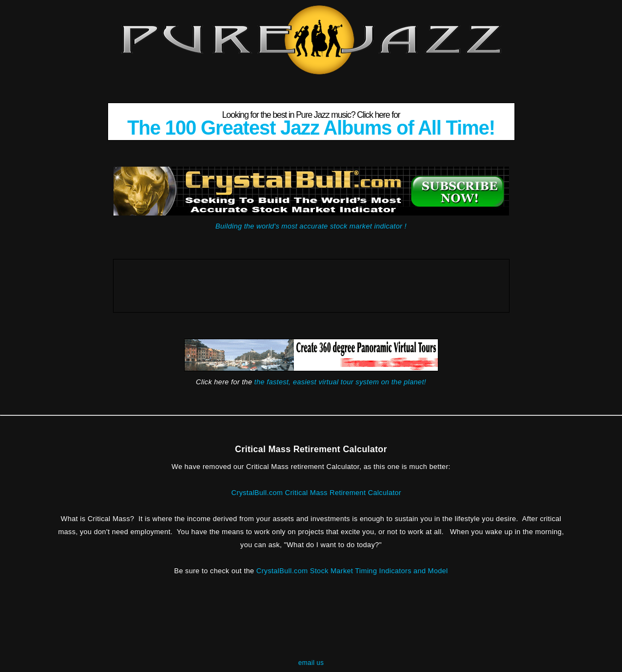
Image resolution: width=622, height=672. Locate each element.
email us (311, 663)
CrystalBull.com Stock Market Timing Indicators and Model (352, 571)
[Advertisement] (311, 284)
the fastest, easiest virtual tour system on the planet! (340, 382)
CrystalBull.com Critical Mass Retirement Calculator (316, 493)
